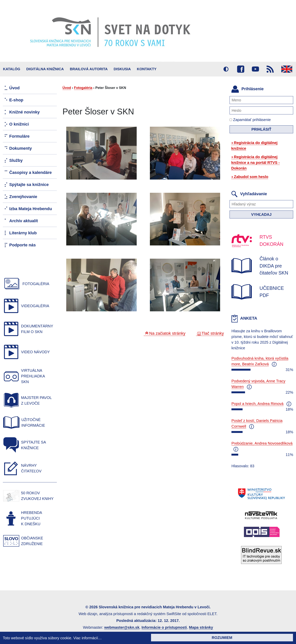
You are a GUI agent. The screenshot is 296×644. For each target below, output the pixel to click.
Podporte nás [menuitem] (23, 245)
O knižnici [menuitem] (19, 124)
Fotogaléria (83, 88)
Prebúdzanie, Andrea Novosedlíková (262, 443)
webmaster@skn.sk (122, 627)
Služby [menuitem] (16, 160)
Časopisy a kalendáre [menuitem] (30, 172)
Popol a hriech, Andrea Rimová (257, 404)
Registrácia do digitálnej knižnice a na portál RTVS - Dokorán (256, 163)
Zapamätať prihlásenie (250, 120)
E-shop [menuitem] (16, 100)
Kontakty (147, 69)
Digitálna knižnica (45, 69)
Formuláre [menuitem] (19, 136)
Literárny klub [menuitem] (23, 233)
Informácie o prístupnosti (164, 627)
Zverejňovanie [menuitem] (23, 197)
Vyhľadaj (261, 214)
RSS (270, 69)
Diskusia (122, 69)
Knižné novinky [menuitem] (24, 112)
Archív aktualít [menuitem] (24, 221)
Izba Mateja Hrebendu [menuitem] (31, 209)
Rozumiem (222, 638)
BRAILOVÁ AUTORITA (89, 69)
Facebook (241, 69)
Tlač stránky (213, 333)
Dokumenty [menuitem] (21, 148)
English (287, 69)
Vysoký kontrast (226, 69)
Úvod (67, 88)
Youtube (255, 69)
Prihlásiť (261, 129)
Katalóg (12, 69)
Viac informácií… (88, 638)
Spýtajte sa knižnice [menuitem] (29, 185)
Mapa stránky (201, 627)
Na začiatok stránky (167, 333)
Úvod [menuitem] (14, 88)
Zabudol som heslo (251, 177)
